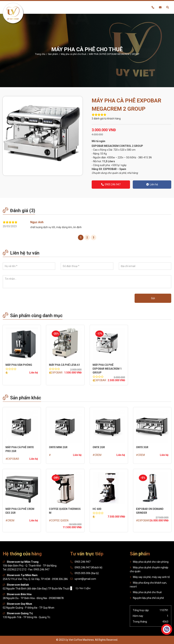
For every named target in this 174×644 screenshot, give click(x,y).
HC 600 (97, 509)
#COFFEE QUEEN (59, 520)
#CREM (97, 455)
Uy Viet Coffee (83, 588)
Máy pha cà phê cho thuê (146, 592)
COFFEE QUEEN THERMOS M (65, 511)
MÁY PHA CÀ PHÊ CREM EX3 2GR (20, 511)
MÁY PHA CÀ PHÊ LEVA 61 (64, 365)
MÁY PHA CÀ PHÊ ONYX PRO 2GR (20, 449)
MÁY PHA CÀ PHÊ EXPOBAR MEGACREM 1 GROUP (107, 369)
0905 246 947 (111, 184)
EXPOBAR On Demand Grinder (150, 511)
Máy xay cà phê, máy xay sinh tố (150, 577)
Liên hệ (152, 184)
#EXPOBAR (56, 373)
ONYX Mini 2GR (58, 447)
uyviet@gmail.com (85, 579)
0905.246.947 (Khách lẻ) (88, 567)
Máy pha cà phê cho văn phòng (149, 562)
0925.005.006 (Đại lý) (87, 573)
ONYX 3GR (142, 447)
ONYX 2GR (99, 447)
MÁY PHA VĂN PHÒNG (19, 365)
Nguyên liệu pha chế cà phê (147, 598)
